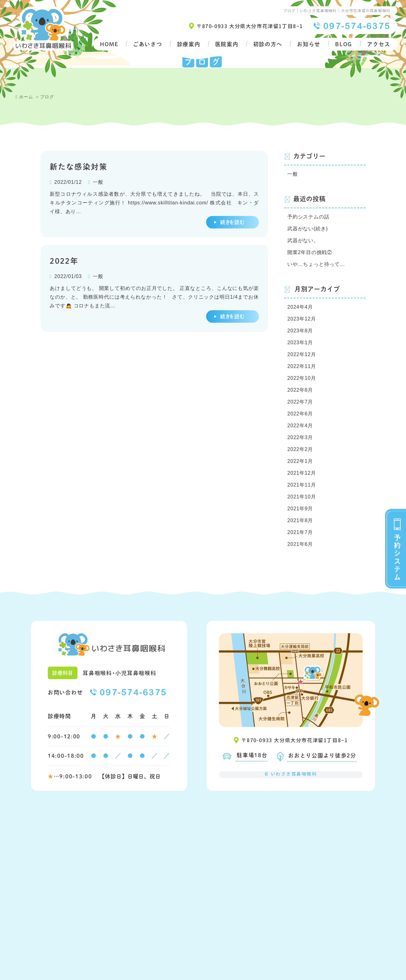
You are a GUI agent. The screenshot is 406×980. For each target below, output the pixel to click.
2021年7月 (300, 532)
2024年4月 (300, 307)
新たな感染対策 (79, 166)
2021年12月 (302, 473)
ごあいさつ (148, 44)
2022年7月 (300, 402)
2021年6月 (300, 544)
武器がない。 (303, 240)
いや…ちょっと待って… (316, 264)
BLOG (344, 44)
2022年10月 (302, 378)
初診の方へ (268, 44)
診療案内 (189, 44)
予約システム (397, 557)
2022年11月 (302, 366)
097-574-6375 (357, 26)
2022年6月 (300, 414)
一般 (98, 182)
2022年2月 (300, 449)
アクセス (379, 44)
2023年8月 (300, 331)
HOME (109, 44)
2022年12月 (302, 354)
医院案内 (227, 44)
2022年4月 (300, 426)
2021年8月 (300, 520)
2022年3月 (300, 437)
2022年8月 (300, 390)
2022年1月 (300, 461)
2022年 (64, 261)
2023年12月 (302, 319)
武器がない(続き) (308, 229)
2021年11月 (302, 485)
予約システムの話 (308, 217)
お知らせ (309, 44)
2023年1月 (300, 343)
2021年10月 (302, 497)
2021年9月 (300, 509)
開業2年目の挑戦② (310, 252)
